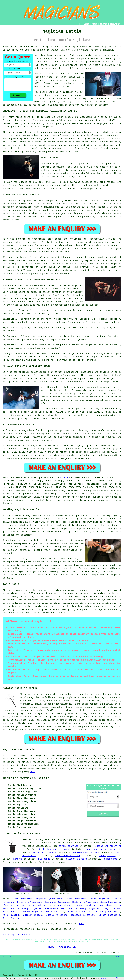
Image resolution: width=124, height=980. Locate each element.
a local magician (110, 727)
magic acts (64, 694)
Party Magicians (38, 905)
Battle (64, 478)
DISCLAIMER (115, 24)
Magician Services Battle (26, 778)
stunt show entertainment (54, 849)
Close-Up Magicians (88, 909)
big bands (44, 859)
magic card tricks (94, 714)
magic (45, 707)
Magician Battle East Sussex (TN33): (26, 47)
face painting (107, 856)
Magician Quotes (32, 915)
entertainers (56, 862)
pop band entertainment (102, 849)
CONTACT (103, 24)
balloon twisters (77, 859)
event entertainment (67, 856)
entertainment (80, 840)
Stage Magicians (110, 902)
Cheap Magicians (100, 899)
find (13, 756)
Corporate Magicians (29, 902)
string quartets (69, 846)
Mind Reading (11, 915)
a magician (100, 843)
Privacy (119, 957)
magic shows (10, 772)
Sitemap (5, 957)
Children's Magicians (85, 902)
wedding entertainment (57, 704)
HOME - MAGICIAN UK (62, 947)
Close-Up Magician (14, 905)
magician (26, 497)
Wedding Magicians (56, 915)
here (33, 772)
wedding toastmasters (86, 852)
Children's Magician (30, 912)
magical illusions (108, 707)
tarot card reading (45, 852)
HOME (79, 24)
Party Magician (22, 899)
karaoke (18, 859)
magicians (67, 490)
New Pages (14, 957)
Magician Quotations (49, 899)
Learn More (106, 978)
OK (117, 978)
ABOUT (94, 24)
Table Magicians (12, 918)
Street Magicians (109, 915)
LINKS (86, 24)
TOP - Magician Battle (16, 934)
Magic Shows (112, 909)
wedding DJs (110, 859)
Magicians (9, 478)
